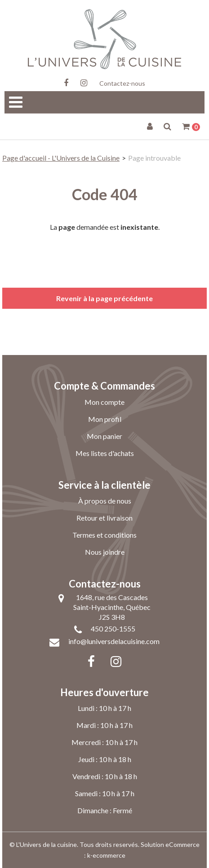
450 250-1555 (113, 629)
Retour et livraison (104, 518)
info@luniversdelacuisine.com (114, 641)
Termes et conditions (104, 535)
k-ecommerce (106, 855)
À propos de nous (105, 501)
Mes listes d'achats (105, 453)
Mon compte (104, 402)
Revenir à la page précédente (104, 298)
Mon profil (105, 419)
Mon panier (104, 436)
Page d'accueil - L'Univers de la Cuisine (61, 158)
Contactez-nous (122, 83)
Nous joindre (105, 552)
